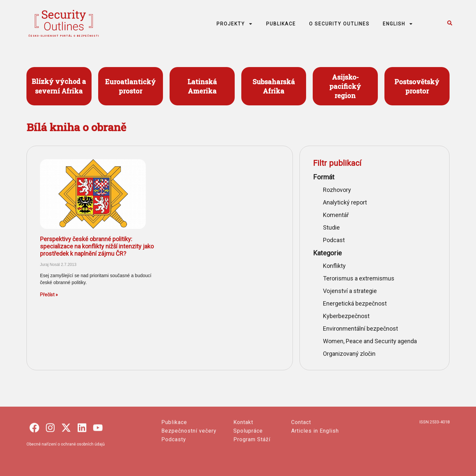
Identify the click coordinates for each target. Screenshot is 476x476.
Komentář (336, 215)
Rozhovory (337, 190)
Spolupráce (248, 459)
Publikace (174, 450)
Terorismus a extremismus (359, 278)
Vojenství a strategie (350, 291)
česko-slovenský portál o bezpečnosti (64, 36)
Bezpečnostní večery (189, 459)
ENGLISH (398, 24)
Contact (301, 450)
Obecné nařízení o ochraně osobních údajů (66, 472)
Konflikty (334, 266)
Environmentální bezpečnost (360, 329)
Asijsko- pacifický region (345, 86)
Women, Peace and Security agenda (370, 341)
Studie (331, 227)
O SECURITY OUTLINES (339, 24)
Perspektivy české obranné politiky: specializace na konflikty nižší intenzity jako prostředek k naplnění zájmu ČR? (97, 246)
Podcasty (174, 468)
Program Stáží (252, 468)
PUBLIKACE (281, 24)
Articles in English (315, 459)
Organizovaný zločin (349, 354)
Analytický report (345, 202)
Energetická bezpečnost (355, 303)
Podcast (334, 240)
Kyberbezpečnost (346, 316)
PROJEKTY (235, 24)
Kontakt (243, 450)
